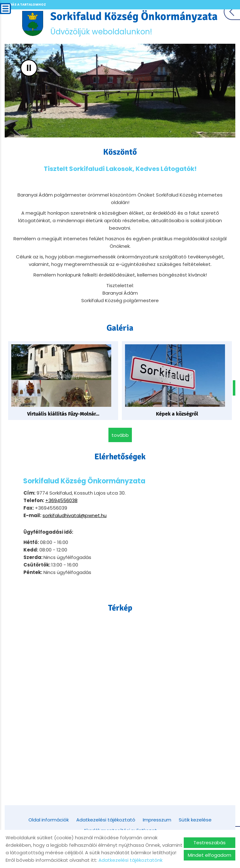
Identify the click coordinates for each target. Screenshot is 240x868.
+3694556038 (61, 500)
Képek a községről (177, 414)
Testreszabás (210, 843)
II (29, 68)
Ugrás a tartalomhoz (25, 5)
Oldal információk (49, 819)
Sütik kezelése (195, 819)
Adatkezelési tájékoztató (106, 819)
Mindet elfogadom (210, 855)
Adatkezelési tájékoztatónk (130, 860)
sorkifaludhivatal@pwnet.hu (75, 515)
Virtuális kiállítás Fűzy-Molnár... (63, 414)
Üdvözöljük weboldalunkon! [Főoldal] (134, 23)
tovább (120, 435)
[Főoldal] (33, 23)
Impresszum (157, 819)
